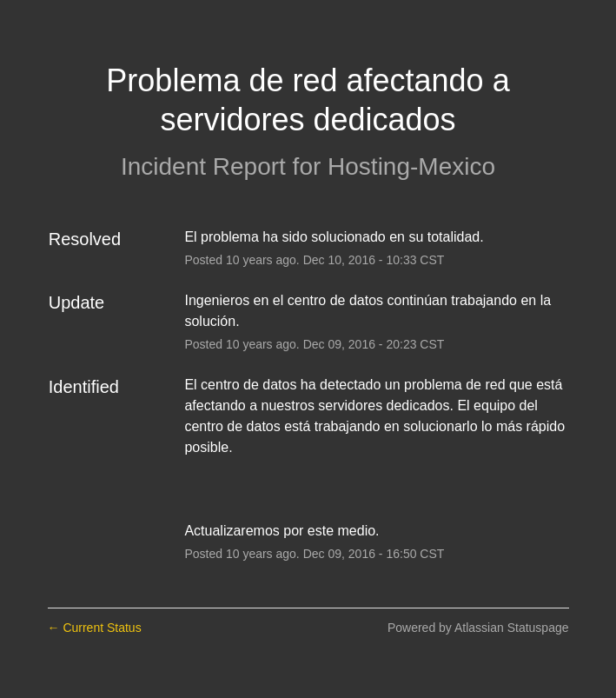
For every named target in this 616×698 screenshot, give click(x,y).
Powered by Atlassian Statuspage (478, 628)
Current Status (95, 628)
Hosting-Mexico (411, 166)
